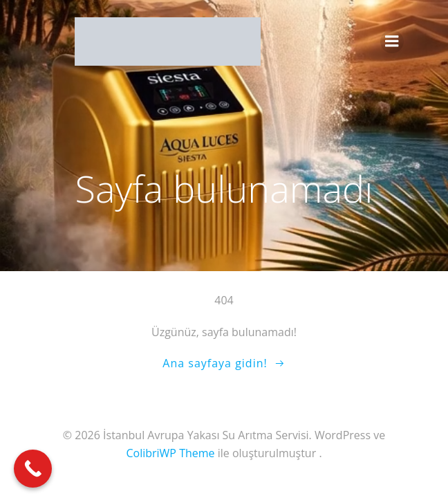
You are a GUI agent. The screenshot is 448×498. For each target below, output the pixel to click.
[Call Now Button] (33, 469)
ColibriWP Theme (170, 453)
